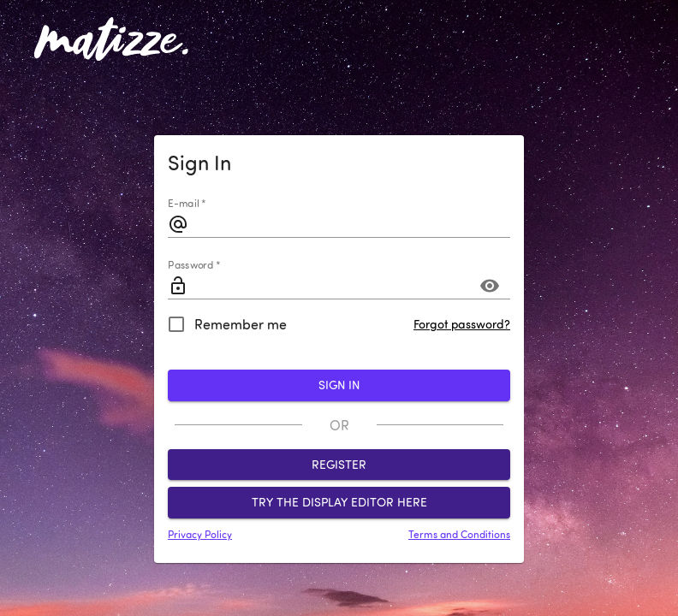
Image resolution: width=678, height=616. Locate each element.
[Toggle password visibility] (490, 286)
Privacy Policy (200, 534)
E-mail (187, 204)
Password (194, 265)
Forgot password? (462, 324)
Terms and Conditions (459, 534)
